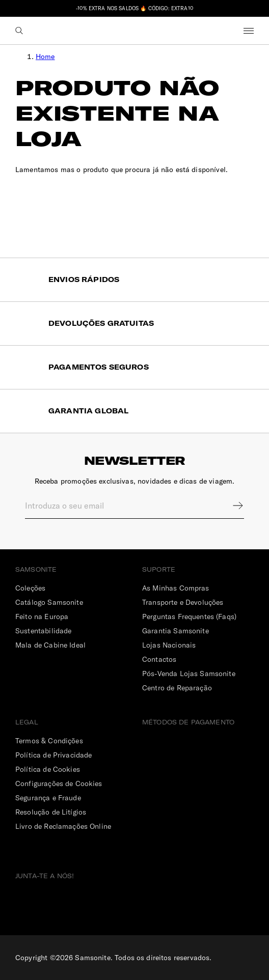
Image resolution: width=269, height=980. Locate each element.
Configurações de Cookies (59, 783)
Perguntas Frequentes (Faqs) (189, 617)
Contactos (159, 659)
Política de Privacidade (53, 755)
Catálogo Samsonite (49, 602)
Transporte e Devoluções (183, 602)
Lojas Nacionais (169, 645)
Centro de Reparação (177, 688)
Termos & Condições (49, 741)
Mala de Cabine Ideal (50, 645)
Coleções (30, 588)
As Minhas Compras (176, 588)
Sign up (231, 506)
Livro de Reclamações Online (63, 826)
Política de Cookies (48, 769)
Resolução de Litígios (51, 812)
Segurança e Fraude (48, 798)
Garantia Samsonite (176, 631)
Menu (249, 31)
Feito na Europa (42, 617)
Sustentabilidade (43, 631)
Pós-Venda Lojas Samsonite (189, 674)
